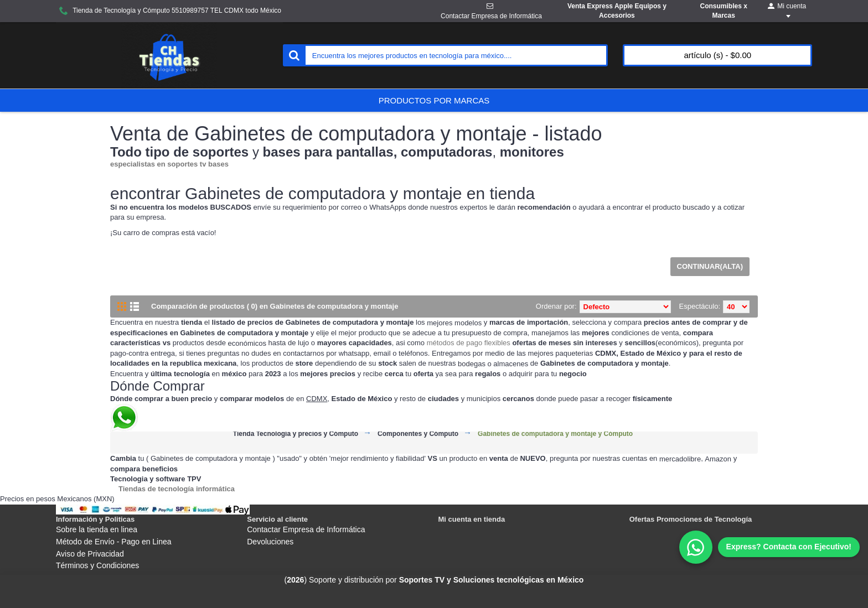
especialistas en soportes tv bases (169, 164)
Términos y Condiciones (97, 565)
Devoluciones (270, 542)
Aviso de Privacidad (90, 554)
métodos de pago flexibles (469, 343)
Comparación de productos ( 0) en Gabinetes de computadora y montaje (275, 306)
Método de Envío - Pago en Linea (114, 542)
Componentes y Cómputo (418, 434)
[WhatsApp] (769, 547)
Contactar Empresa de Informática (306, 529)
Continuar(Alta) (710, 266)
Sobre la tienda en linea (97, 529)
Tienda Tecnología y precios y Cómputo (296, 434)
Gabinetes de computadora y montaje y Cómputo (555, 434)
